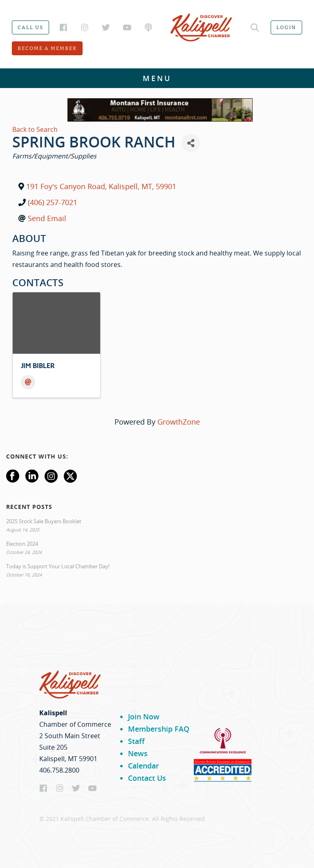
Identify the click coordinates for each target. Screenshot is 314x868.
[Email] (28, 382)
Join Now (144, 717)
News (138, 753)
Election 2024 (22, 544)
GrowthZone (179, 422)
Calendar (144, 766)
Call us (30, 27)
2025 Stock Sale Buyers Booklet (44, 521)
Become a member (47, 48)
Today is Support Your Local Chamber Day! (58, 566)
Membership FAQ (159, 729)
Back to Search (35, 129)
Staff (136, 741)
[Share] (191, 143)
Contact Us (147, 778)
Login (286, 27)
